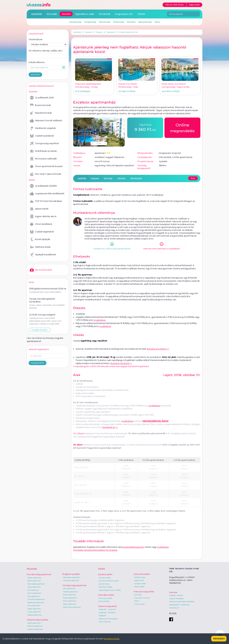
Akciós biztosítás (41, 270)
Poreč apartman (34, 581)
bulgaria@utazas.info (133, 547)
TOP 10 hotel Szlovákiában (46, 201)
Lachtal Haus (104, 584)
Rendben (219, 639)
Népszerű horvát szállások (46, 121)
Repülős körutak (41, 113)
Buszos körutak (40, 105)
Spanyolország (145, 22)
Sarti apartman (69, 588)
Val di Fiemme (105, 622)
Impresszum (174, 608)
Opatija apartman (35, 615)
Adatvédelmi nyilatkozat (179, 605)
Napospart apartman (72, 577)
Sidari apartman (70, 604)
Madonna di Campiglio (108, 619)
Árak (193, 178)
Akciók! (66, 14)
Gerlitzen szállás (105, 587)
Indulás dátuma (36, 62)
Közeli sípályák (40, 239)
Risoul (137, 601)
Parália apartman (70, 598)
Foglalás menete (176, 595)
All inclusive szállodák (43, 159)
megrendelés (182, 128)
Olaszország (104, 22)
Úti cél (45, 51)
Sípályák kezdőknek (43, 255)
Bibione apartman (35, 626)
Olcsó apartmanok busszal (46, 166)
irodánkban (100, 320)
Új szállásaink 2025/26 (43, 186)
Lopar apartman (34, 587)
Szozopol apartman (71, 580)
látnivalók (136, 178)
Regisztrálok (38, 363)
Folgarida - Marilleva (107, 613)
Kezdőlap (77, 32)
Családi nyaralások (42, 136)
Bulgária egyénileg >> (158, 349)
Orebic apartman (34, 578)
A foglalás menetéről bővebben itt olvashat (95, 550)
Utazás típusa (35, 39)
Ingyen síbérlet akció (43, 216)
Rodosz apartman (70, 592)
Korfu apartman (70, 601)
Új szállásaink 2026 (42, 98)
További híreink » (40, 330)
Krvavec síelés (140, 584)
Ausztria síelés (105, 574)
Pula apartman (34, 596)
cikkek (121, 178)
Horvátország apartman (39, 574)
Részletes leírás (112, 639)
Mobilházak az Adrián (43, 151)
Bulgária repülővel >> (121, 363)
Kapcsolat (173, 592)
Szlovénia (131, 22)
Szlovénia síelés (142, 574)
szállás (82, 178)
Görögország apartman (75, 585)
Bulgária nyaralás (71, 574)
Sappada (102, 616)
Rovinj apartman (34, 593)
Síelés (141, 14)
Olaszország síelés (107, 606)
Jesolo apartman (34, 623)
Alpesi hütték (39, 209)
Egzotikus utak (85, 14)
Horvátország (75, 22)
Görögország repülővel (44, 143)
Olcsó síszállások (41, 224)
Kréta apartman (70, 595)
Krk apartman (33, 590)
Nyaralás (88, 32)
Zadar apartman (34, 609)
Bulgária (99, 32)
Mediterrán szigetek (43, 128)
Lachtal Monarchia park (109, 581)
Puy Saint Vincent (142, 598)
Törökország (118, 22)
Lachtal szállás (105, 578)
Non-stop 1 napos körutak (46, 174)
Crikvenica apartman (36, 599)
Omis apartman (34, 606)
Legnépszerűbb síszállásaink (47, 194)
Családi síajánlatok (42, 232)
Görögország (90, 22)
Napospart (111, 32)
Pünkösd (105, 14)
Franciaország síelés (144, 592)
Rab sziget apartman (36, 584)
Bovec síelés (139, 587)
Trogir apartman (34, 612)
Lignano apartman (35, 629)
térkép (108, 178)
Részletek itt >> (110, 427)
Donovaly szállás (105, 598)
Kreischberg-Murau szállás (110, 590)
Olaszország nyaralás (37, 620)
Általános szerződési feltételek (182, 602)
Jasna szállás (104, 601)
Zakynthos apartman (72, 607)
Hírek (31, 282)
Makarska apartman (36, 602)
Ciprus (157, 22)
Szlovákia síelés (106, 595)
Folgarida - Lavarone (107, 609)
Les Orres (138, 595)
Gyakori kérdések (176, 599)
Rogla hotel (139, 580)
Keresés (35, 74)
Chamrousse (139, 604)
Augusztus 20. (124, 14)
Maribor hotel (140, 577)
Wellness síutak (40, 247)
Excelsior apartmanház (128, 32)
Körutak (52, 14)
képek (95, 178)
